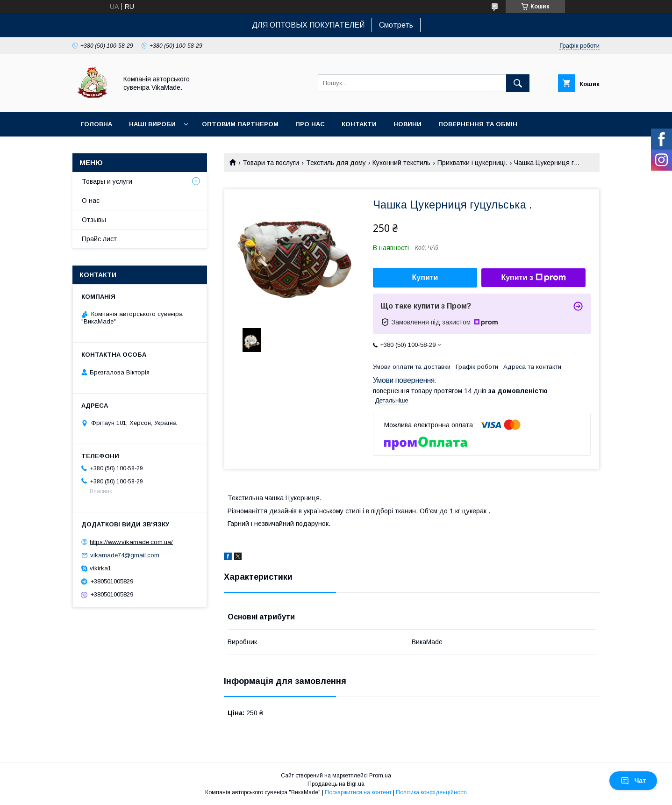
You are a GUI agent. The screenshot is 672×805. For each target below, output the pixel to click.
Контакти (359, 124)
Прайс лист (99, 239)
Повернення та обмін (478, 124)
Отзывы (94, 220)
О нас (91, 201)
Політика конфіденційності (431, 792)
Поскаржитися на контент (358, 792)
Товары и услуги (107, 181)
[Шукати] (518, 83)
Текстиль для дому (336, 163)
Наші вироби (152, 124)
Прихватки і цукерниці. (472, 163)
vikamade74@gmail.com (125, 555)
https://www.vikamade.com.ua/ (131, 542)
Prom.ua (380, 776)
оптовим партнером (240, 124)
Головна (97, 124)
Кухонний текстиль (401, 163)
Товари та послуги (271, 163)
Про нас (310, 124)
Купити (425, 277)
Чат (633, 781)
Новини (407, 124)
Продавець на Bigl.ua (336, 784)
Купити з (533, 278)
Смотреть (396, 25)
